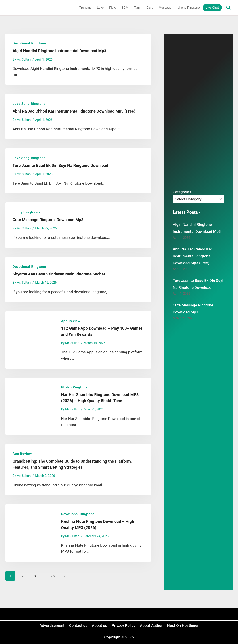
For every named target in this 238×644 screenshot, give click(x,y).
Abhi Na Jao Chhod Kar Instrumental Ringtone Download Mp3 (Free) (74, 111)
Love (100, 8)
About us (99, 625)
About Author (151, 625)
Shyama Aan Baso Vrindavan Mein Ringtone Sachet (59, 274)
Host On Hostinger (183, 625)
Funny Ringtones (26, 212)
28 (52, 576)
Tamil (138, 8)
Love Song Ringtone (29, 104)
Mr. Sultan (24, 59)
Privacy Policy (124, 625)
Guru (150, 8)
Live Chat (212, 8)
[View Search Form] (228, 8)
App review (71, 321)
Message (165, 8)
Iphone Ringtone (188, 8)
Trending (85, 8)
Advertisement (52, 625)
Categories (182, 192)
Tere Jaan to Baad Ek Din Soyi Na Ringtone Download (60, 165)
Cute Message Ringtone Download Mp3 (48, 220)
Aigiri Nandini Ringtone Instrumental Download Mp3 (59, 51)
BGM (125, 8)
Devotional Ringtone (29, 43)
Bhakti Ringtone (74, 387)
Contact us (78, 625)
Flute (113, 8)
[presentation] (30, 340)
